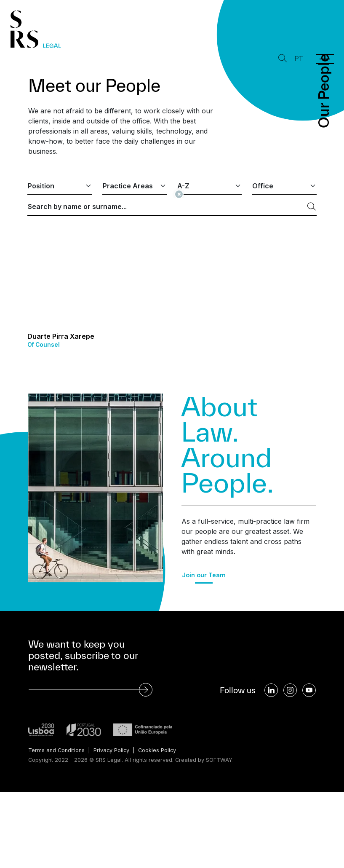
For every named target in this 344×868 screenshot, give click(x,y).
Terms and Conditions (56, 750)
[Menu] (325, 59)
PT (299, 59)
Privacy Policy (112, 750)
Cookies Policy (158, 750)
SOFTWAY (219, 760)
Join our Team (204, 575)
